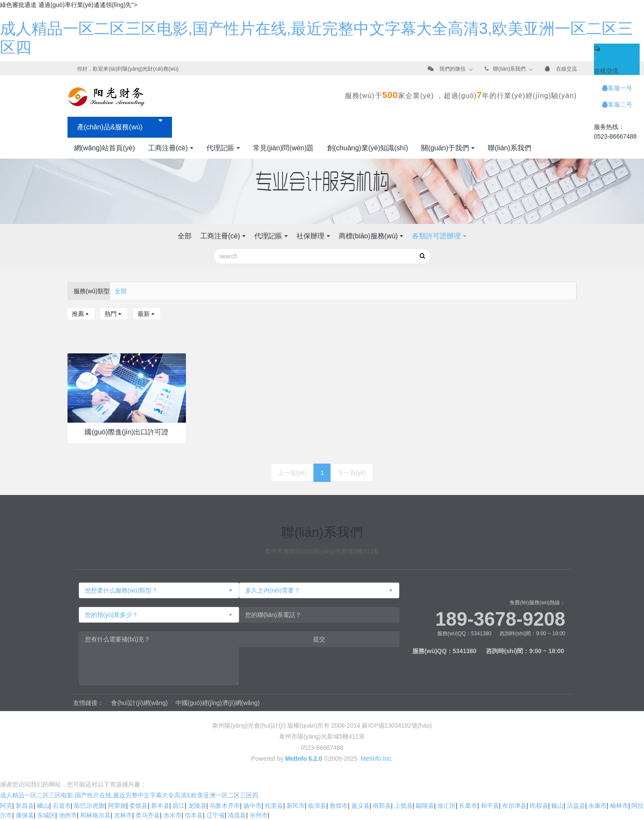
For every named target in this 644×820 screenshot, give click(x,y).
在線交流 (566, 69)
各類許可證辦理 (436, 236)
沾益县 (576, 806)
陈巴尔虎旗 (89, 806)
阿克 (6, 806)
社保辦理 (310, 236)
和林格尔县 (95, 815)
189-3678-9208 (500, 619)
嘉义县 (361, 806)
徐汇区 (447, 806)
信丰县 (194, 815)
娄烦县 (138, 806)
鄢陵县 (425, 806)
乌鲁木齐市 (225, 806)
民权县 (539, 806)
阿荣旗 (117, 806)
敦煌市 (339, 806)
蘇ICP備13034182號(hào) (397, 725)
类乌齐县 (148, 815)
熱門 (114, 314)
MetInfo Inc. (377, 759)
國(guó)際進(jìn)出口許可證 (126, 432)
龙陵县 (197, 806)
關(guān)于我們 (445, 148)
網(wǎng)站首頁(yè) (105, 148)
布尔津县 (514, 806)
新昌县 (25, 806)
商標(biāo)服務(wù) (368, 236)
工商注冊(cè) (168, 148)
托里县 (274, 806)
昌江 (179, 806)
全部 (185, 236)
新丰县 (160, 806)
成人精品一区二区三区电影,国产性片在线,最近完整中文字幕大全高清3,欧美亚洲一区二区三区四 (129, 795)
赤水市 (172, 815)
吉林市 (123, 815)
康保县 (25, 815)
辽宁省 (216, 815)
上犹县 (404, 806)
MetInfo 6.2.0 (304, 759)
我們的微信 (452, 69)
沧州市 (259, 815)
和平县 (490, 806)
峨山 (43, 806)
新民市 (296, 806)
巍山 (557, 806)
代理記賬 (220, 148)
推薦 (81, 314)
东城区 (46, 815)
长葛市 (468, 806)
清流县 (237, 815)
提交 (319, 639)
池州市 (68, 815)
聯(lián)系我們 (509, 69)
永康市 (597, 806)
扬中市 (253, 806)
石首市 (62, 806)
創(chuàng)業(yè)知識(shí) (368, 148)
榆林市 (619, 806)
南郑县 (382, 806)
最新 (147, 314)
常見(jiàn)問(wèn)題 (283, 148)
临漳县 (317, 806)
